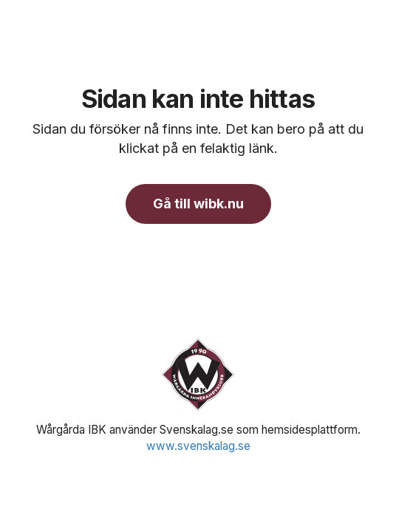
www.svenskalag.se (198, 446)
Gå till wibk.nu (198, 204)
